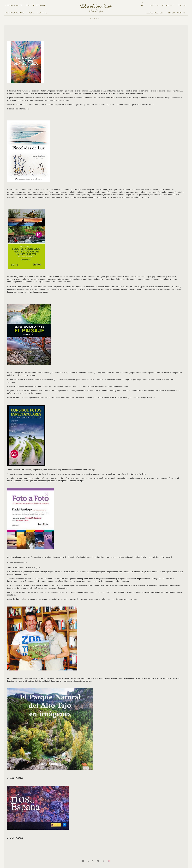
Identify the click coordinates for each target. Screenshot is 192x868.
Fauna (31, 13)
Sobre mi (182, 5)
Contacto (42, 13)
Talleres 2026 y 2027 (155, 13)
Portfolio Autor (14, 5)
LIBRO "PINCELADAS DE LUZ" (162, 5)
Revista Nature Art (177, 13)
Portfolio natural (15, 13)
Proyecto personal (36, 5)
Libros (142, 5)
